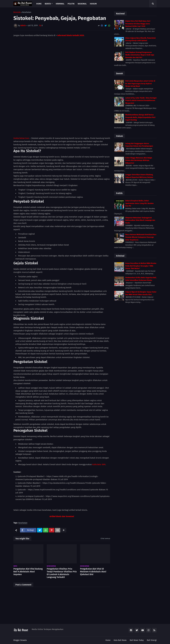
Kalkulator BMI (99, 432)
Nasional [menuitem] (82, 4)
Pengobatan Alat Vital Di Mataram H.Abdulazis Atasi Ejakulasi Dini (93, 540)
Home (108, 640)
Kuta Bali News (120, 640)
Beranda (17, 12)
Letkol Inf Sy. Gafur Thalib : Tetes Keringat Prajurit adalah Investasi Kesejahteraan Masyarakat (141, 101)
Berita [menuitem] (48, 4)
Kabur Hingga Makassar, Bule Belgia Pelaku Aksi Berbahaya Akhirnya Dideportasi (139, 160)
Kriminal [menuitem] (60, 4)
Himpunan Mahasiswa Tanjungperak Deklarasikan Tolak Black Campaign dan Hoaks (140, 220)
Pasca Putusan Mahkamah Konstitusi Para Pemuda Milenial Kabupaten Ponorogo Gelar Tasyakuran (141, 237)
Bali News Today (137, 640)
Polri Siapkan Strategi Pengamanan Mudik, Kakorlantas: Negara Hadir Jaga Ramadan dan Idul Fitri (140, 55)
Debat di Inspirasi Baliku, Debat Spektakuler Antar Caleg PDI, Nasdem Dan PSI (139, 203)
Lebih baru (19, 618)
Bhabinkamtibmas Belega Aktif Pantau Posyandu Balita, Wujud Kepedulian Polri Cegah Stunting (140, 117)
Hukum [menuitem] (93, 4)
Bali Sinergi (152, 640)
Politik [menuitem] (71, 4)
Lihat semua (105, 506)
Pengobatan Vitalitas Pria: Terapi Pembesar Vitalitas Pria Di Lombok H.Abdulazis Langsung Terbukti (62, 541)
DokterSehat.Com (21, 106)
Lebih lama (104, 618)
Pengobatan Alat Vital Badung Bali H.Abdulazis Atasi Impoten (28, 540)
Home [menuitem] (39, 4)
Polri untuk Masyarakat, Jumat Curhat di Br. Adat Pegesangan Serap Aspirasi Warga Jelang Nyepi (140, 84)
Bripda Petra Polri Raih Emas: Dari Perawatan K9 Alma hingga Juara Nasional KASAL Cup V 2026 (138, 24)
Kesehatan (27, 12)
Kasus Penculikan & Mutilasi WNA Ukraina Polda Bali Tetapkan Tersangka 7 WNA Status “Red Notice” (141, 266)
